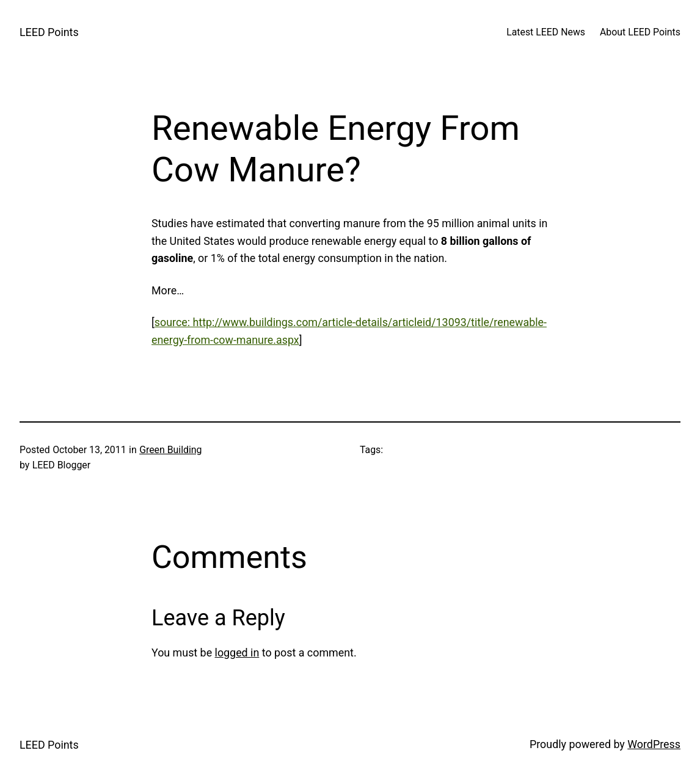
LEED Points (49, 32)
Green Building (170, 450)
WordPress (654, 744)
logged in (237, 653)
